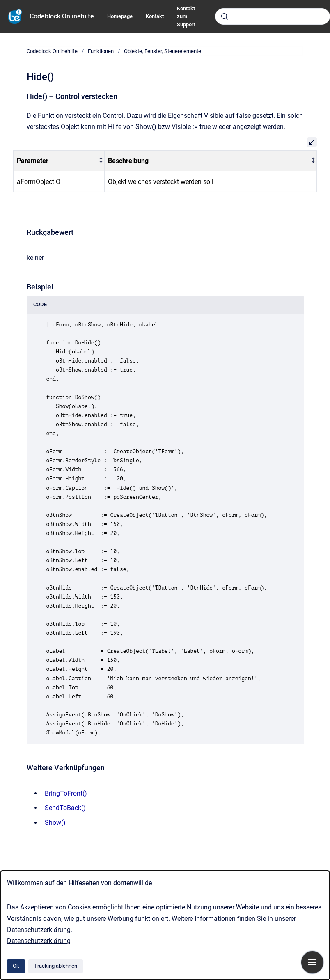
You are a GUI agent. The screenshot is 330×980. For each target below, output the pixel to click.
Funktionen (101, 51)
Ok (16, 966)
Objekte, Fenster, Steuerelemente (163, 51)
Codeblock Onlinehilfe (62, 16)
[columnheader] (59, 161)
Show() (55, 823)
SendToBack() (65, 808)
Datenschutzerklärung (39, 941)
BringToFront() (66, 793)
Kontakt (155, 16)
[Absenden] (225, 16)
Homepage (120, 16)
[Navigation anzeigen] (312, 962)
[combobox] (273, 16)
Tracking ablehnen (56, 966)
